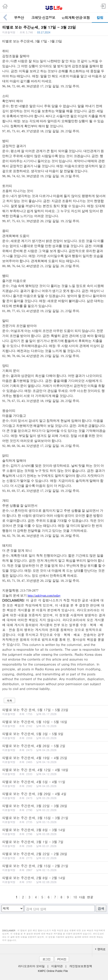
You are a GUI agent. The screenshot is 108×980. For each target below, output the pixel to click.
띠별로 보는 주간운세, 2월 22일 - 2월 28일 (54, 856)
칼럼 (100, 18)
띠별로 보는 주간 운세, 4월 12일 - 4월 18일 (54, 772)
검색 (101, 909)
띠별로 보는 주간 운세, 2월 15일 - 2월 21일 (54, 868)
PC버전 (62, 959)
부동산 (19, 18)
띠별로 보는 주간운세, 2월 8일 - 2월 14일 (54, 880)
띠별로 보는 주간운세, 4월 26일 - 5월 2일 (54, 748)
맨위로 (100, 949)
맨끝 (90, 897)
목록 (9, 701)
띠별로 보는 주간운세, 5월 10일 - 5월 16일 (54, 724)
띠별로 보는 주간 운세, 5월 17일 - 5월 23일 (54, 712)
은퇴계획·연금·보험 (76, 18)
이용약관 (57, 966)
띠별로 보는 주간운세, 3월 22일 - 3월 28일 (54, 808)
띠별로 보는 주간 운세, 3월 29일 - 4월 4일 (54, 796)
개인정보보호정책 (81, 966)
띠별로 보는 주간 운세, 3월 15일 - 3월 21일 (54, 820)
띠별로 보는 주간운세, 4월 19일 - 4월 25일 (54, 760)
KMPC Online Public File (53, 971)
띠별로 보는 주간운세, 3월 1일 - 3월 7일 (54, 844)
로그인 (46, 959)
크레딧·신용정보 (43, 18)
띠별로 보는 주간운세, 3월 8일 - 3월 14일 (54, 832)
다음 (82, 897)
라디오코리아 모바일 (31, 966)
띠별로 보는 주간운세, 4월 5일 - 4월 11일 (54, 784)
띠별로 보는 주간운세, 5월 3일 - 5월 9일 (54, 736)
